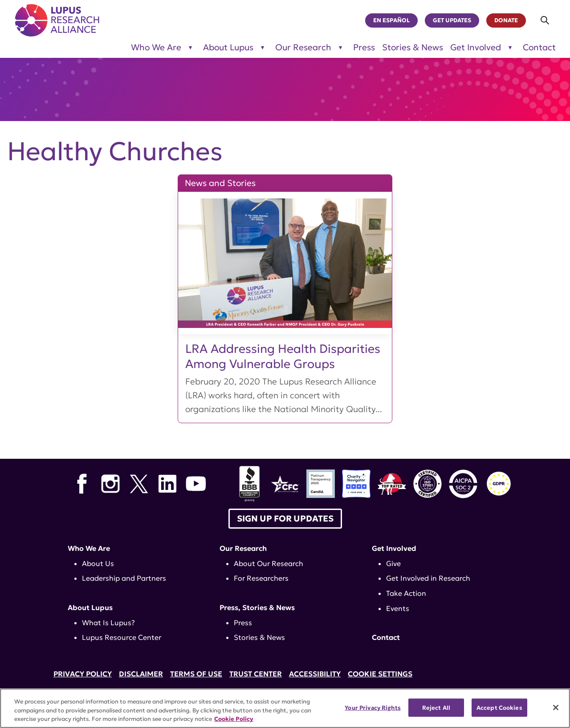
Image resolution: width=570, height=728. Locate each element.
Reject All (436, 707)
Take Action (406, 593)
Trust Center (256, 674)
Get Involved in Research (428, 578)
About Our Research (269, 563)
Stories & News (413, 47)
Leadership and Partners (124, 578)
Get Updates (452, 20)
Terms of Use (196, 674)
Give (393, 563)
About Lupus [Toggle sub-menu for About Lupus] (228, 47)
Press (364, 47)
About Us (98, 563)
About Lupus (90, 607)
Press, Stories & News (257, 607)
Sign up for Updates (285, 518)
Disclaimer (141, 674)
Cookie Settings (380, 674)
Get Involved (394, 548)
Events (398, 608)
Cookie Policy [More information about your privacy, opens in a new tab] (234, 719)
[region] (285, 708)
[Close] (556, 708)
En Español (391, 20)
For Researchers (261, 578)
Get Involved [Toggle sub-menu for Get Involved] (476, 47)
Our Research (243, 548)
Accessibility (315, 674)
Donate (506, 20)
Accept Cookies (499, 707)
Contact (539, 47)
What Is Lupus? (108, 623)
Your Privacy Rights (373, 707)
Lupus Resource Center (122, 637)
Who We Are (89, 548)
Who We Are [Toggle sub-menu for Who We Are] (156, 47)
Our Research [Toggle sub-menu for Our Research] (303, 47)
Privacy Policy (83, 674)
